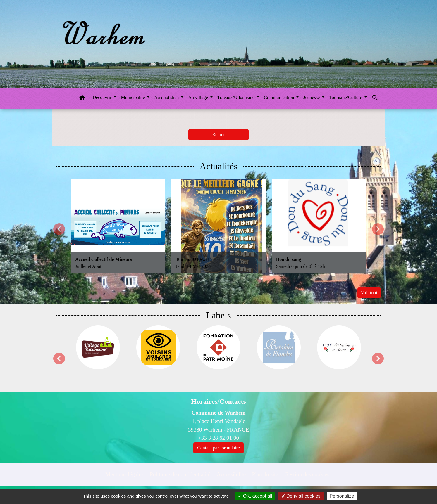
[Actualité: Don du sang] (319, 226)
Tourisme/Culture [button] (346, 97)
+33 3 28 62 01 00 (218, 438)
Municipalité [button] (133, 97)
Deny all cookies (301, 496)
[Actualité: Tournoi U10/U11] (218, 226)
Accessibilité (231, 474)
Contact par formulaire (218, 448)
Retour (218, 135)
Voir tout (369, 293)
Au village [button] (198, 97)
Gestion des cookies (307, 474)
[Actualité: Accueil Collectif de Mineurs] (118, 226)
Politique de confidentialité (180, 474)
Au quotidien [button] (167, 97)
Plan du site (265, 474)
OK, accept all (255, 496)
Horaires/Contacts (218, 401)
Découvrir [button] (103, 97)
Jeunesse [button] (312, 97)
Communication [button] (279, 97)
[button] (82, 99)
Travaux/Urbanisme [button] (236, 97)
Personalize (342, 496)
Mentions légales (124, 474)
